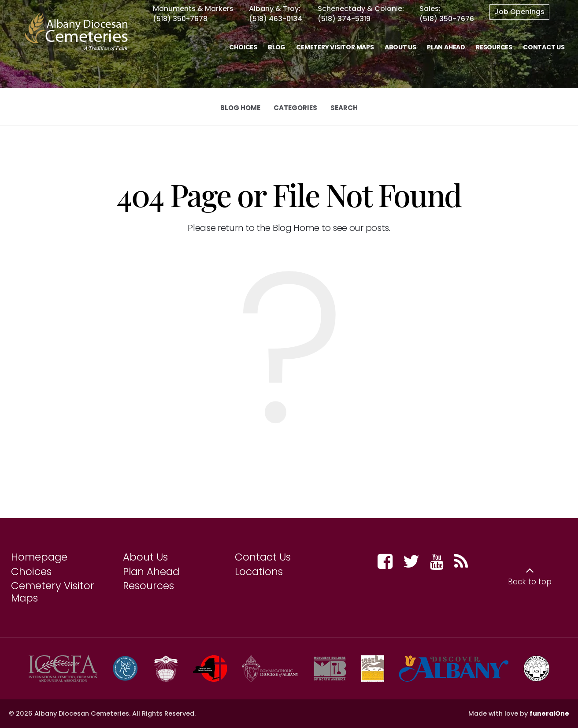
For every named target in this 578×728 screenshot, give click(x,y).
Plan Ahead (151, 572)
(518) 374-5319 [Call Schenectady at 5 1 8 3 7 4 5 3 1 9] (344, 19)
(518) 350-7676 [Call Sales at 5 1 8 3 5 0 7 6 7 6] (447, 19)
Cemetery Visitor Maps (53, 592)
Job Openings (519, 12)
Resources (148, 586)
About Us (145, 557)
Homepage (39, 557)
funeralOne (549, 713)
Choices (31, 572)
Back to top (530, 582)
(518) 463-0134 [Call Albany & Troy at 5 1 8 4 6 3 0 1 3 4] (276, 19)
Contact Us (263, 557)
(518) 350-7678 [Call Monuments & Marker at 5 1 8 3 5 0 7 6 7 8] (180, 19)
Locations (259, 572)
